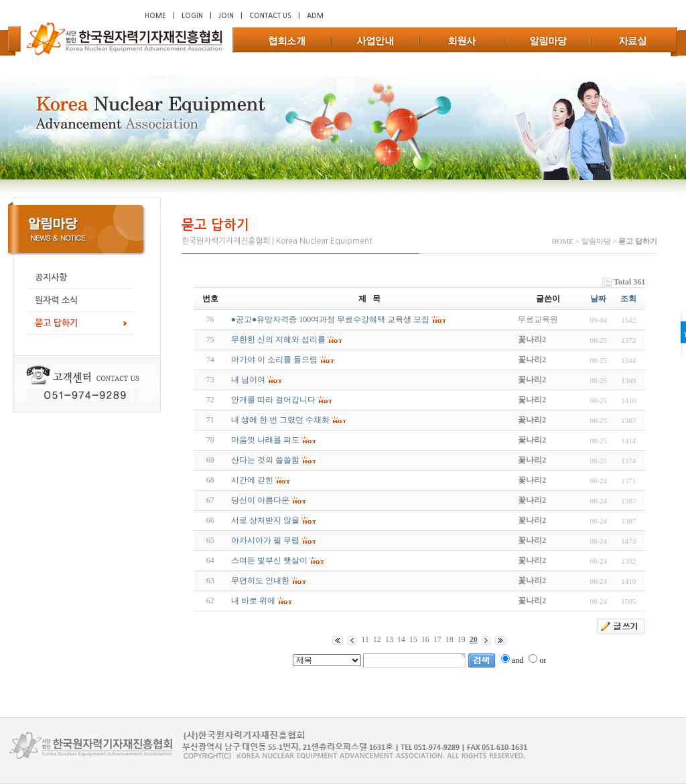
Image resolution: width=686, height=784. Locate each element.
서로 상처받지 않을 (265, 520)
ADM (315, 16)
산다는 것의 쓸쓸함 (265, 460)
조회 (628, 299)
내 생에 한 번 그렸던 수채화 (280, 420)
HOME (155, 16)
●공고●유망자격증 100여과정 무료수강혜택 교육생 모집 (331, 319)
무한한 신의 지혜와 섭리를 (278, 339)
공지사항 (51, 278)
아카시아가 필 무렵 (265, 540)
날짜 (598, 299)
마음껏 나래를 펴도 (265, 440)
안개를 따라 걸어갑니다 (273, 400)
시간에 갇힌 (252, 480)
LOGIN (192, 16)
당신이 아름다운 (260, 500)
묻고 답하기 (56, 323)
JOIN (226, 16)
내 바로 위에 (253, 601)
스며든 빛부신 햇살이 (269, 560)
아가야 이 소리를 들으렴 (274, 360)
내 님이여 (248, 380)
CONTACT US (270, 16)
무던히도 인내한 (260, 580)
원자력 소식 (56, 300)
